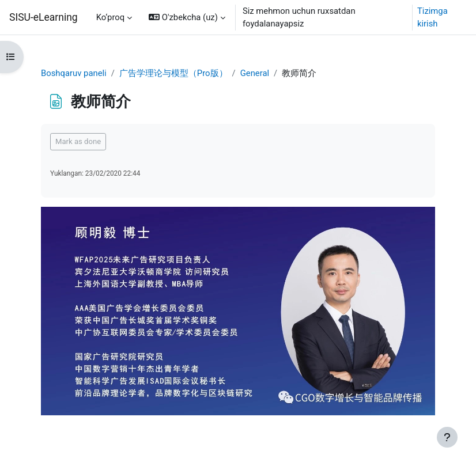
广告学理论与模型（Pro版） (173, 73)
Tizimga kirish (432, 17)
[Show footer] (447, 437)
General (255, 73)
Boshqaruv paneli (74, 73)
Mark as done (78, 141)
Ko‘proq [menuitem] (111, 17)
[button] (187, 17)
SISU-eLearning (44, 17)
